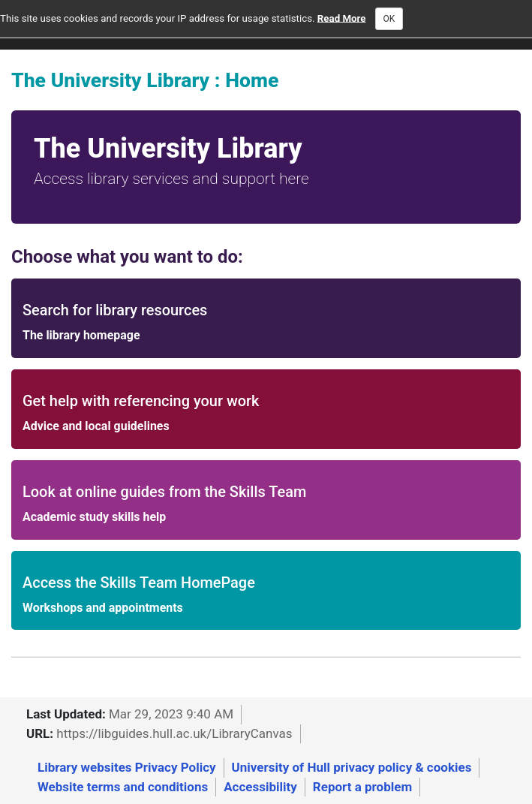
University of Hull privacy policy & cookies (352, 767)
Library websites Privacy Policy (127, 767)
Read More (342, 18)
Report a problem (362, 787)
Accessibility (260, 787)
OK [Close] (389, 19)
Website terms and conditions (123, 787)
